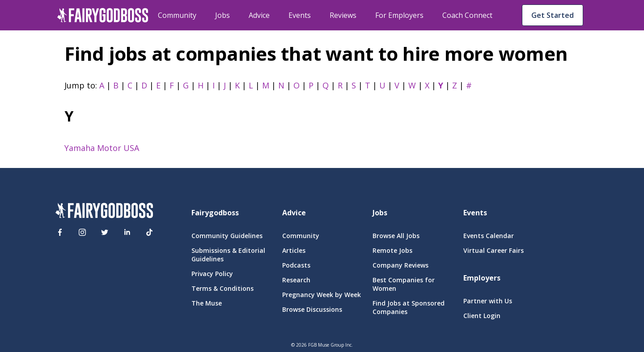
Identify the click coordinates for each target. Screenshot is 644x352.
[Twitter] (105, 232)
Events (300, 15)
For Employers (399, 15)
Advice (259, 15)
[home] (103, 15)
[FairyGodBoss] (104, 212)
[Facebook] (60, 232)
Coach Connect (467, 15)
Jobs (222, 15)
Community (177, 15)
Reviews (343, 15)
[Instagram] (82, 232)
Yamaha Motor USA (102, 148)
